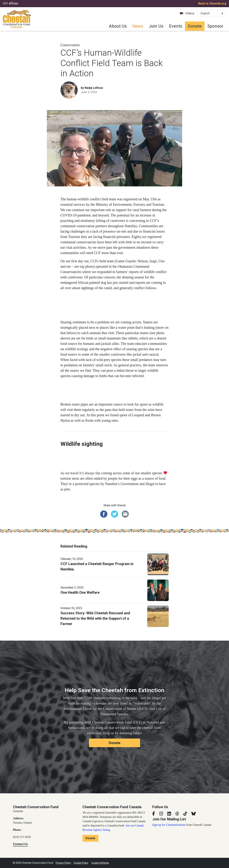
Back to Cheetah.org (212, 3)
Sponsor (215, 26)
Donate (195, 26)
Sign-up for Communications (169, 825)
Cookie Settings (100, 863)
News (138, 26)
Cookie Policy (81, 863)
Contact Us (20, 844)
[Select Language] (212, 13)
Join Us (156, 26)
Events (176, 26)
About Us (118, 26)
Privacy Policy (63, 863)
